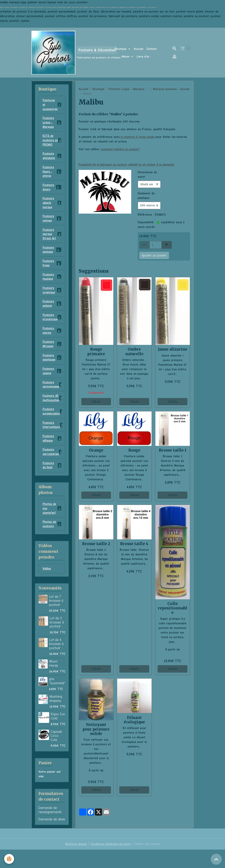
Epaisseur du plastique (146, 196)
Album (126, 57)
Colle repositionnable (172, 608)
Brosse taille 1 (173, 450)
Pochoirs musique (52, 285)
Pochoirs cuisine (52, 383)
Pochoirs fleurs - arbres (53, 175)
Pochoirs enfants (52, 313)
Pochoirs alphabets (52, 159)
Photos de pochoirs (52, 542)
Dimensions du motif (147, 175)
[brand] (67, 53)
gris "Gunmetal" (57, 699)
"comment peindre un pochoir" (121, 149)
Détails (96, 402)
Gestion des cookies (148, 862)
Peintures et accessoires (52, 105)
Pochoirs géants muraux (52, 208)
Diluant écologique (134, 720)
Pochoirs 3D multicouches (53, 411)
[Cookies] (9, 859)
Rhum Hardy (54, 682)
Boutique (121, 49)
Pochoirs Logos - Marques (127, 89)
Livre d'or (143, 57)
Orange (96, 450)
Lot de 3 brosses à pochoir (57, 641)
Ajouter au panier (154, 255)
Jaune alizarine (173, 349)
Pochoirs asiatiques (52, 369)
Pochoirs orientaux (52, 299)
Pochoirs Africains (52, 355)
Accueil (139, 49)
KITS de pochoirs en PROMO (52, 142)
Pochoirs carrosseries (52, 468)
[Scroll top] (216, 859)
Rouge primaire (96, 351)
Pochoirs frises (52, 271)
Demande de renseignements (50, 828)
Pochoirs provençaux (52, 327)
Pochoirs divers (52, 191)
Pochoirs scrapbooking (53, 425)
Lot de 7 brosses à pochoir (56, 619)
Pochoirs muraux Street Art (52, 240)
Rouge (134, 450)
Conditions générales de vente (110, 862)
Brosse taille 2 (96, 544)
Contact (152, 49)
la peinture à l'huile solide (138, 137)
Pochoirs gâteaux (52, 454)
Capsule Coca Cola (56, 754)
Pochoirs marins (52, 341)
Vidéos (47, 587)
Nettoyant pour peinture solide (96, 729)
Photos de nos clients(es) (52, 525)
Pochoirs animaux (52, 257)
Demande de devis (52, 838)
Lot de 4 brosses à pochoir (56, 662)
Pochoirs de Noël (52, 482)
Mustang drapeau (56, 717)
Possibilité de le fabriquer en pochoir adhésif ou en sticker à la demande (128, 165)
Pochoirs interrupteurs (53, 439)
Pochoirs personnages (53, 397)
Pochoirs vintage (52, 224)
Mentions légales (74, 862)
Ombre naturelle (134, 351)
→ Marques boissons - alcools (169, 89)
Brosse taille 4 (134, 544)
